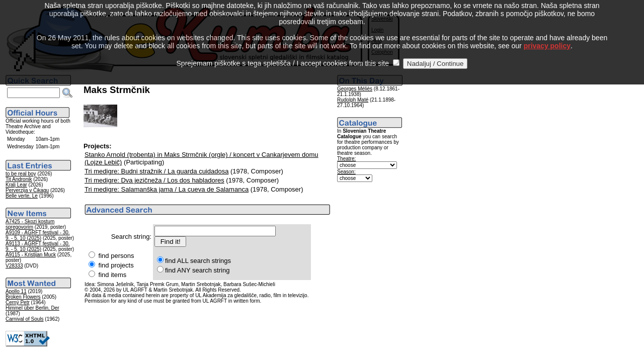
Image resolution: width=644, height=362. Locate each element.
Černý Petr (18, 302)
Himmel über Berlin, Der (32, 308)
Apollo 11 (16, 291)
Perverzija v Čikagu (27, 190)
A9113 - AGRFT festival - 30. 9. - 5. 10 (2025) (38, 246)
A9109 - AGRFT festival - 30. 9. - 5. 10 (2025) (38, 235)
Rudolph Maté (353, 100)
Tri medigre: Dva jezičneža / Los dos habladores (154, 180)
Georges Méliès (355, 89)
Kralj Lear (16, 185)
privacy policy (547, 37)
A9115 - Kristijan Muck (31, 255)
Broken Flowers (23, 297)
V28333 (14, 266)
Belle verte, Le (22, 196)
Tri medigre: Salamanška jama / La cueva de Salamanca (167, 189)
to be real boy (21, 174)
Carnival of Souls (25, 319)
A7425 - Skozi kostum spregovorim (30, 224)
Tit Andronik (19, 179)
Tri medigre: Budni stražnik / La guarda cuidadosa (156, 171)
